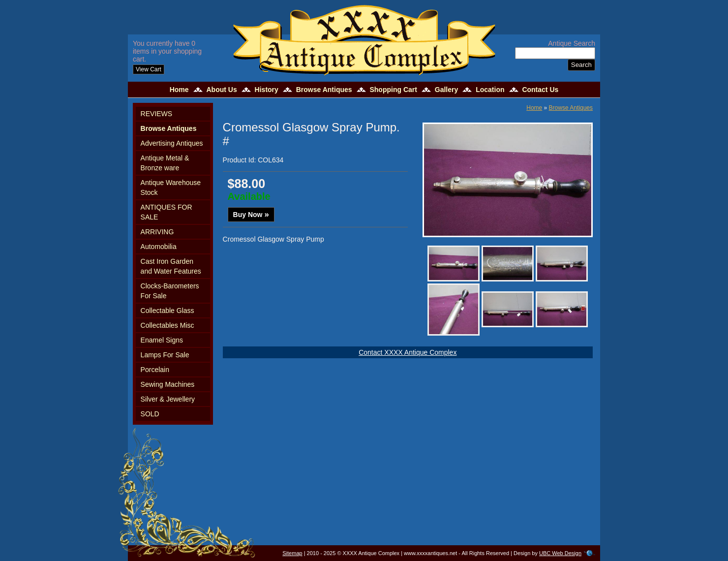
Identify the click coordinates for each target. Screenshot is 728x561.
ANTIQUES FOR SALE (167, 212)
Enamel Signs (162, 340)
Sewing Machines (168, 384)
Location (490, 90)
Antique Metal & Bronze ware (165, 163)
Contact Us (540, 90)
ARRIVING (157, 232)
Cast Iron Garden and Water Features (171, 266)
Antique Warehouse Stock (171, 187)
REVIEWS (157, 114)
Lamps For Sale (165, 355)
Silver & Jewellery (168, 399)
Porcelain (155, 370)
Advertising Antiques (172, 143)
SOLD (150, 414)
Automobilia (159, 247)
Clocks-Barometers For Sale (170, 291)
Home (179, 90)
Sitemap (292, 553)
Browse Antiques (324, 90)
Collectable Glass (167, 311)
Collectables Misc (167, 325)
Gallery (446, 90)
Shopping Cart (393, 90)
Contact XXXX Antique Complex (408, 352)
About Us (221, 90)
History (267, 90)
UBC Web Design (560, 553)
